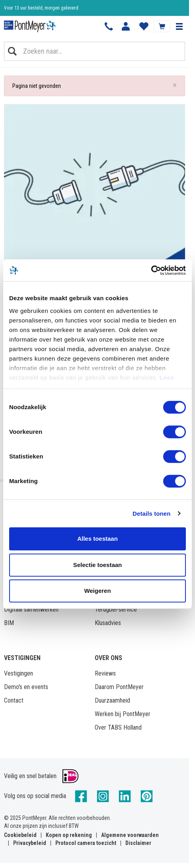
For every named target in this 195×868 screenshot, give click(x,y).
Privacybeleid (30, 843)
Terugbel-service (116, 609)
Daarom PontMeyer (119, 687)
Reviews (105, 673)
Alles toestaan (97, 539)
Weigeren (97, 591)
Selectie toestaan (98, 565)
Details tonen (151, 514)
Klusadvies (108, 623)
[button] (179, 26)
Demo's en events (26, 687)
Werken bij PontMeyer (123, 714)
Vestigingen (19, 673)
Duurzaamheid (112, 700)
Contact (14, 700)
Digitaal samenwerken (31, 609)
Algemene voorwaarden (130, 835)
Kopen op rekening (69, 835)
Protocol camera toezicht (86, 843)
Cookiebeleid (20, 835)
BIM (9, 623)
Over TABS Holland (118, 727)
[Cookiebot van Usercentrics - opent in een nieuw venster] (151, 270)
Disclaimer (138, 843)
